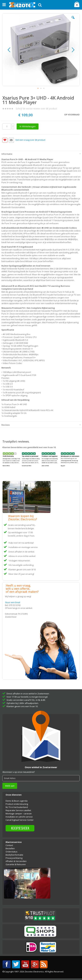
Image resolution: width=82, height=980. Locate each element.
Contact (9, 845)
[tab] (41, 154)
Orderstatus (12, 852)
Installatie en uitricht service (19, 817)
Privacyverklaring (14, 858)
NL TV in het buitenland (17, 807)
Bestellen (10, 848)
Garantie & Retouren (16, 864)
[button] (73, 20)
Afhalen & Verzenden (16, 861)
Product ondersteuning (17, 804)
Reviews (6, 425)
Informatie (7, 154)
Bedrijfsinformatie (14, 855)
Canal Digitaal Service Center (20, 820)
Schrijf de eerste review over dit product (36, 109)
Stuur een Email (13, 602)
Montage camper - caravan (19, 814)
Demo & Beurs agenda (17, 801)
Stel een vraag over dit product (30, 140)
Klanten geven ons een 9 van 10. (22, 706)
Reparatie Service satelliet (18, 810)
